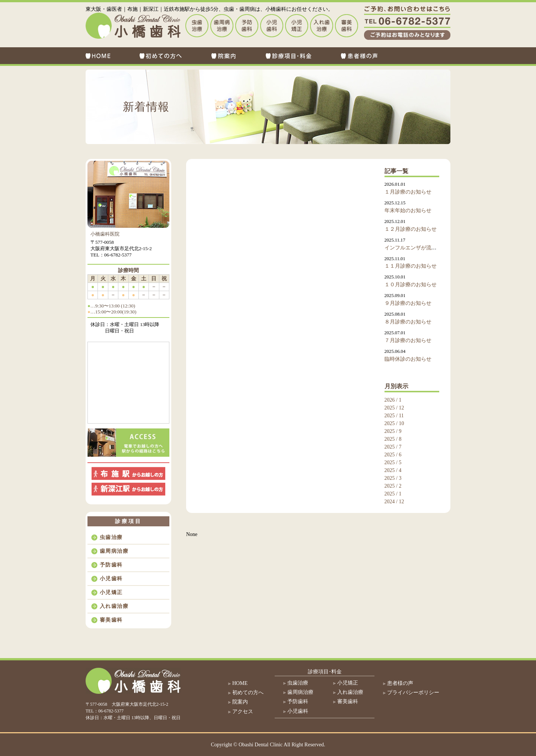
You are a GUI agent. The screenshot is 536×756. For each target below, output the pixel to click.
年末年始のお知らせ (408, 210)
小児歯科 (111, 579)
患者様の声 (400, 683)
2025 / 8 (393, 439)
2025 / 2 (393, 486)
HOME (240, 683)
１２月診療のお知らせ (411, 229)
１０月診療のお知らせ (411, 285)
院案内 (240, 702)
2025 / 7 (393, 447)
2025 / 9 (393, 431)
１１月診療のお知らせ (411, 266)
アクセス (243, 712)
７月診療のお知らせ (408, 340)
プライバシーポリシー (413, 693)
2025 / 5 (393, 462)
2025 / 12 (394, 408)
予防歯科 (111, 565)
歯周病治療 (114, 551)
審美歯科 (111, 620)
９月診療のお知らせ (408, 303)
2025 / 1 (393, 494)
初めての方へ (248, 693)
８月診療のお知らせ (408, 322)
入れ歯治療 (114, 606)
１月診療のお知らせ (408, 192)
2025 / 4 (393, 470)
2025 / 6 (393, 455)
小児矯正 (111, 592)
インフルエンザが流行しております (426, 248)
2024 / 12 (394, 502)
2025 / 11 (394, 416)
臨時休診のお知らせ (408, 359)
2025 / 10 (394, 423)
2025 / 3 (393, 478)
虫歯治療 (111, 537)
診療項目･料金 (325, 672)
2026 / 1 (393, 400)
